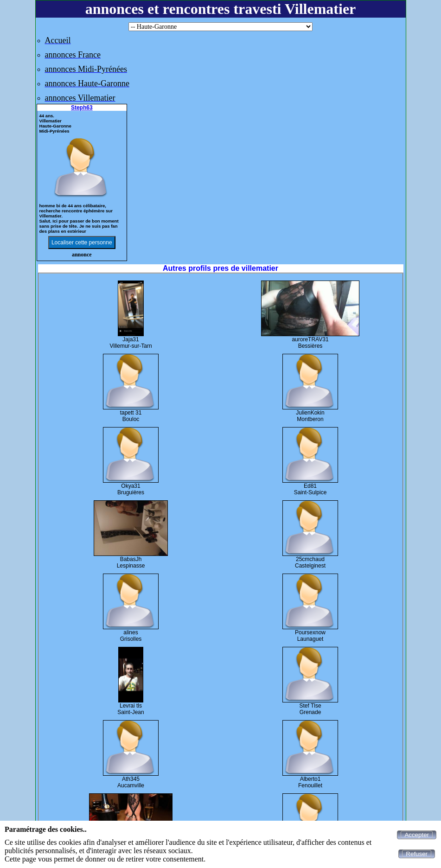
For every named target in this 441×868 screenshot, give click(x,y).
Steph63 (82, 108)
